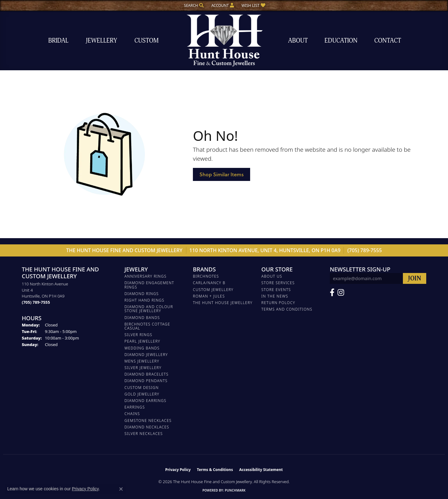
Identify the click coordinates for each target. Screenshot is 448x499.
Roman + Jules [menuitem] (209, 296)
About (298, 41)
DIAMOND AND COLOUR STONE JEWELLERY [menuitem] (149, 309)
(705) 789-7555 (365, 250)
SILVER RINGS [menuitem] (138, 335)
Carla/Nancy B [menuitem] (209, 283)
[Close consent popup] (121, 489)
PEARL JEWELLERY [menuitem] (142, 341)
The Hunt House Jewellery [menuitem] (223, 303)
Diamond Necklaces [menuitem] (147, 427)
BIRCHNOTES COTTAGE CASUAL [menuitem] (147, 326)
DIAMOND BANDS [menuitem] (142, 318)
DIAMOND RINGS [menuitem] (142, 294)
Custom (147, 41)
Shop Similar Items (222, 174)
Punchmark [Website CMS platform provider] (235, 490)
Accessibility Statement (261, 470)
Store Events (276, 290)
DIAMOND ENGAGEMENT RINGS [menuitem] (149, 285)
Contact (388, 41)
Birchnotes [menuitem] (206, 276)
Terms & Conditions (215, 470)
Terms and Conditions (287, 309)
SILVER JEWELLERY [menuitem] (143, 368)
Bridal (58, 41)
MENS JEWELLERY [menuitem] (142, 361)
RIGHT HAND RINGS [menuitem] (144, 300)
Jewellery (101, 41)
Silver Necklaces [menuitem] (144, 434)
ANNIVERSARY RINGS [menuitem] (145, 276)
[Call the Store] (36, 302)
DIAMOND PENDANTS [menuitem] (146, 381)
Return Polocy (278, 303)
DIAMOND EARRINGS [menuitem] (145, 401)
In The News (275, 296)
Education (341, 41)
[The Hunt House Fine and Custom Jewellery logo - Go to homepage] (224, 41)
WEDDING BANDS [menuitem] (142, 348)
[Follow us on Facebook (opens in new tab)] (332, 293)
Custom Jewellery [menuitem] (213, 290)
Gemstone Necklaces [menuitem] (148, 420)
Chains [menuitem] (132, 414)
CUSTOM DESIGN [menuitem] (142, 388)
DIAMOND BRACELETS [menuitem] (147, 374)
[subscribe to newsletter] (415, 278)
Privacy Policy (178, 470)
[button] (193, 5)
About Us (272, 276)
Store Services (278, 283)
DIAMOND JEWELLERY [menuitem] (146, 355)
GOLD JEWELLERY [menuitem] (142, 394)
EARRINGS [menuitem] (135, 407)
